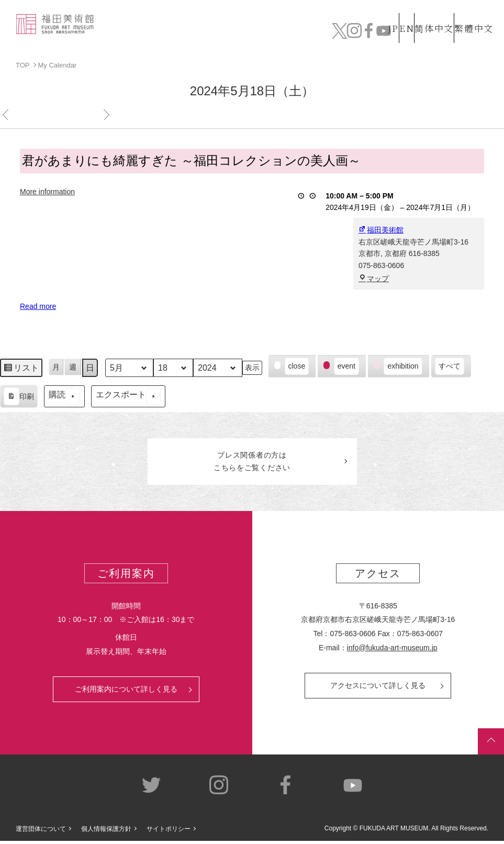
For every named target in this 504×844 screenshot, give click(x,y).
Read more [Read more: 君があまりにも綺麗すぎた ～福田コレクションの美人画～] (38, 306)
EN (384, 11)
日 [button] (90, 367)
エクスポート (128, 396)
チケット (468, 32)
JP (351, 11)
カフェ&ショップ (369, 32)
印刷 (19, 397)
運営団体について (41, 831)
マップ (374, 278)
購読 (64, 396)
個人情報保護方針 (106, 831)
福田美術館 (381, 230)
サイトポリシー (169, 831)
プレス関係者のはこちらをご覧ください (252, 463)
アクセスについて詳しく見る (378, 688)
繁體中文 (472, 11)
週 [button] (73, 367)
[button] (292, 366)
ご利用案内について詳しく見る (126, 692)
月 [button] (56, 367)
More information (47, 191)
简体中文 (423, 11)
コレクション (196, 32)
